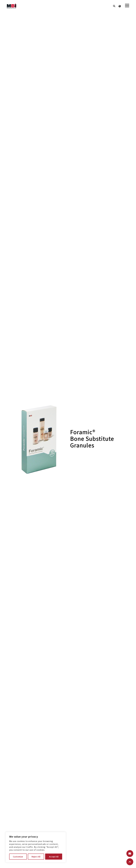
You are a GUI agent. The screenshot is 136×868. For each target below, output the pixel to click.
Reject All (36, 857)
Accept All (54, 857)
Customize (18, 857)
